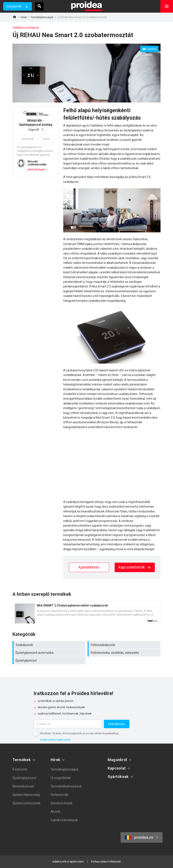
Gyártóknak (118, 777)
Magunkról (117, 760)
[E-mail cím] (68, 724)
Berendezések (23, 786)
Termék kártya (86, 613)
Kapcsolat (117, 768)
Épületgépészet (49, 660)
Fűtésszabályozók (125, 645)
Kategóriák (14, 6)
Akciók (56, 812)
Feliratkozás (117, 724)
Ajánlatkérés (89, 567)
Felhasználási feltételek (106, 862)
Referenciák (59, 795)
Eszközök (20, 769)
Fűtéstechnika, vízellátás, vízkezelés (125, 653)
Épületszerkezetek (27, 803)
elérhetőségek (36, 170)
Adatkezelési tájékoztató (55, 740)
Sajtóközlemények (64, 820)
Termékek (22, 760)
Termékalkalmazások (66, 786)
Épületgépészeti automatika (49, 653)
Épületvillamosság (26, 795)
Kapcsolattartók (135, 567)
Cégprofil (36, 125)
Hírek (24, 17)
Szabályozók (49, 645)
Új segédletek (61, 778)
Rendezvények (62, 803)
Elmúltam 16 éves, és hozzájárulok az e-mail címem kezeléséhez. (80, 733)
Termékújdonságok (42, 17)
